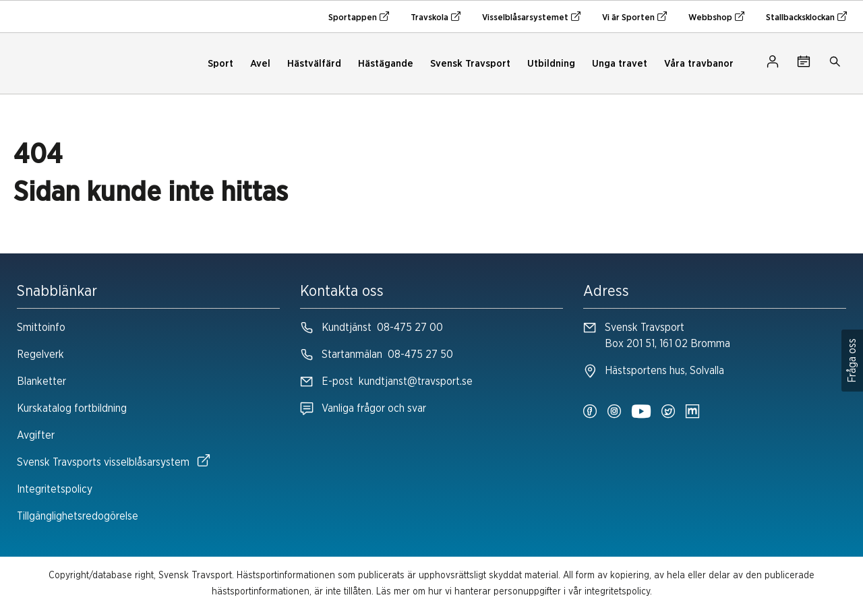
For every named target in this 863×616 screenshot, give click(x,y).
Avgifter (36, 435)
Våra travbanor (699, 64)
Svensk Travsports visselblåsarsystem (113, 461)
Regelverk (40, 355)
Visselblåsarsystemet (531, 17)
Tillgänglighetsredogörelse (78, 516)
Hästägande (386, 64)
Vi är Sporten (634, 17)
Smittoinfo (41, 328)
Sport (220, 64)
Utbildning (551, 64)
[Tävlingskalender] (804, 64)
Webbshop (716, 17)
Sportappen (359, 17)
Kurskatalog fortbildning (72, 408)
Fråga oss (852, 361)
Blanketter (41, 381)
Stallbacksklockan (806, 17)
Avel (260, 64)
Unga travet (620, 64)
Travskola (436, 17)
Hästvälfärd (314, 64)
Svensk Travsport (470, 64)
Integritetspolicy (55, 489)
